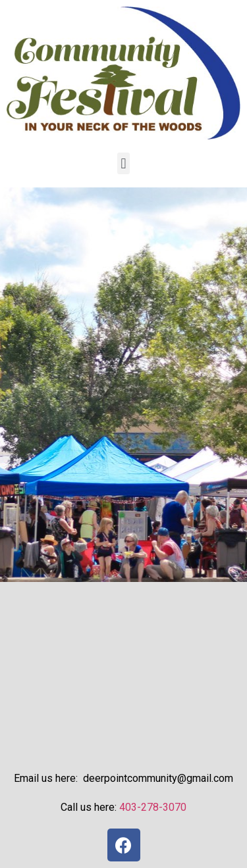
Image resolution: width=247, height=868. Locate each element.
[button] (123, 163)
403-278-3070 (153, 807)
